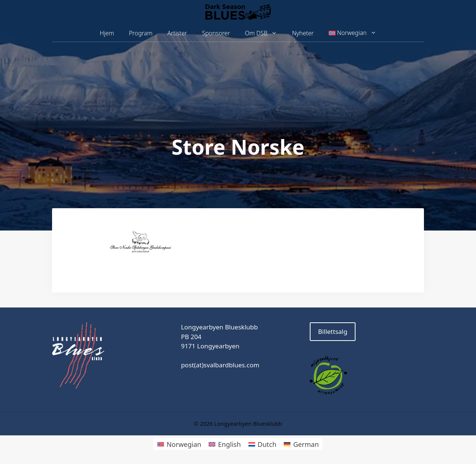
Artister (177, 33)
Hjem (107, 33)
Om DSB (265, 33)
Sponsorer (216, 33)
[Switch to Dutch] (263, 444)
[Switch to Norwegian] (179, 444)
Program (141, 33)
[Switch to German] (301, 444)
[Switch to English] (225, 444)
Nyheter (303, 33)
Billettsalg (333, 331)
